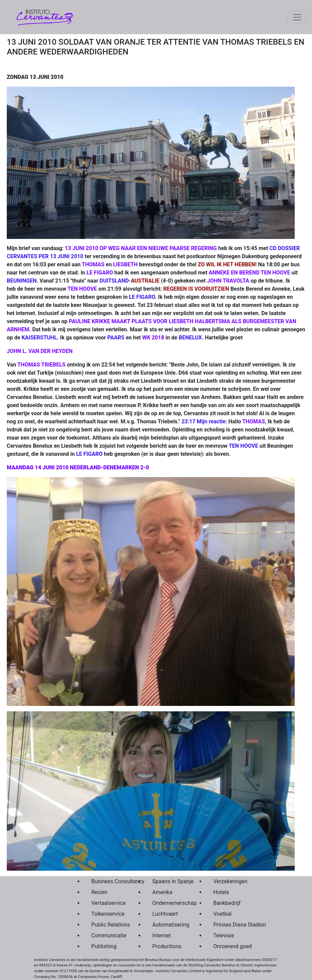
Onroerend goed (228, 946)
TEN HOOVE (82, 289)
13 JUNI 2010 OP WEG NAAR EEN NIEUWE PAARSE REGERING (141, 248)
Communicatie (106, 936)
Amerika (162, 892)
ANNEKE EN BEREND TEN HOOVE (249, 273)
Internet (162, 936)
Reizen (99, 892)
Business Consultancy (106, 881)
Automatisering (167, 925)
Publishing (104, 946)
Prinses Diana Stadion (228, 925)
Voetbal (223, 914)
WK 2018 (153, 338)
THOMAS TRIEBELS (41, 365)
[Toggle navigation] (297, 17)
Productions (167, 946)
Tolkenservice (106, 914)
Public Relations (106, 925)
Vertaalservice (106, 903)
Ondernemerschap (167, 903)
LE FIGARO (100, 273)
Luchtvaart (165, 914)
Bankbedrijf (227, 903)
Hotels (221, 892)
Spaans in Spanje (167, 881)
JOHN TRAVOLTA (228, 281)
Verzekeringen (228, 881)
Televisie (224, 936)
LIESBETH (126, 264)
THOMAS (93, 264)
